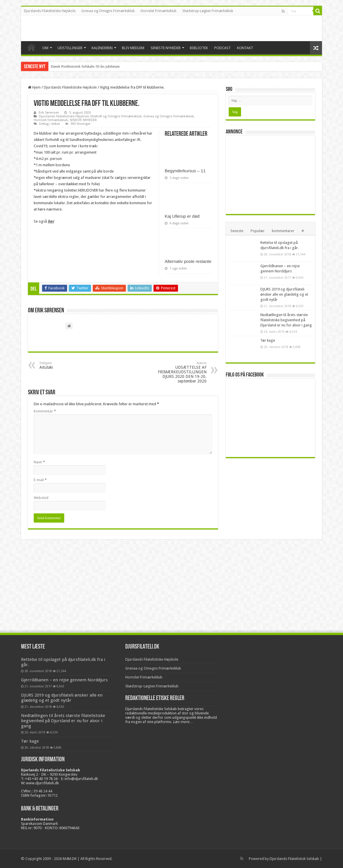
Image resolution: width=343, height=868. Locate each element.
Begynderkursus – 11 (185, 171)
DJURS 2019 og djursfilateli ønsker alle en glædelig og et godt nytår (284, 294)
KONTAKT (245, 48)
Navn (39, 462)
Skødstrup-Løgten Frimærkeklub (208, 11)
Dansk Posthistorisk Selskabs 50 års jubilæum (85, 66)
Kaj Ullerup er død (182, 216)
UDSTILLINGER (70, 48)
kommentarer (283, 231)
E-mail (40, 480)
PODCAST (222, 48)
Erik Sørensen (49, 113)
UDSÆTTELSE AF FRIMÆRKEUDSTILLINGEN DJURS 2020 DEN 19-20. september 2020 (177, 372)
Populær (258, 231)
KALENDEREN (102, 48)
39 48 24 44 (43, 791)
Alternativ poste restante (188, 261)
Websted (41, 498)
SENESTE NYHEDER (166, 48)
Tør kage (268, 340)
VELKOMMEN (31, 47)
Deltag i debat (50, 124)
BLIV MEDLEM (133, 48)
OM (45, 48)
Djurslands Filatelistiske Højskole (50, 11)
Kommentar (45, 411)
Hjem (34, 87)
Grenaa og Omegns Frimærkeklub (108, 11)
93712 (53, 795)
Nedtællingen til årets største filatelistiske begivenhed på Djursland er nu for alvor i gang (286, 320)
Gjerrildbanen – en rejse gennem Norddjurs (64, 680)
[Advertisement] (272, 174)
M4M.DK (70, 859)
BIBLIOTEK (199, 48)
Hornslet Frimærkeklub (159, 11)
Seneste (237, 231)
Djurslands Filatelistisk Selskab (294, 859)
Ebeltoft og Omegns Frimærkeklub (116, 116)
